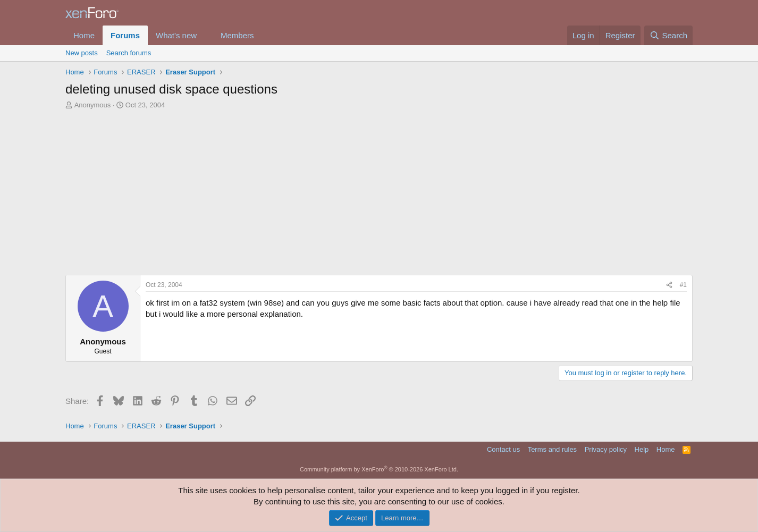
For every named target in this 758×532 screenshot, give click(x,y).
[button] (205, 35)
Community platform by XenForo (379, 469)
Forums (125, 35)
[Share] (669, 285)
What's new (176, 35)
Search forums (129, 53)
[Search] (668, 35)
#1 (683, 285)
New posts (82, 53)
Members (237, 35)
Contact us (503, 449)
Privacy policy (606, 449)
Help (642, 449)
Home (84, 35)
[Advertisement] (379, 190)
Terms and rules (552, 449)
